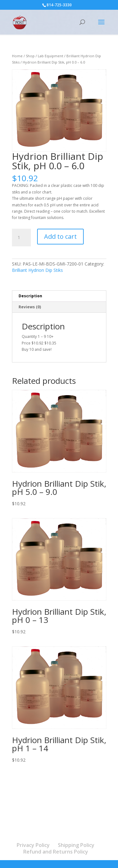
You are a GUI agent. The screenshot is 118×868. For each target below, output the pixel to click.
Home (17, 56)
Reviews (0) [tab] (30, 307)
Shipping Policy (76, 845)
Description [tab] (30, 296)
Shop (30, 56)
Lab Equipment (51, 56)
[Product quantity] (21, 238)
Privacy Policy (33, 845)
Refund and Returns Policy (56, 852)
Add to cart (60, 236)
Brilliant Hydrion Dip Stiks (37, 270)
